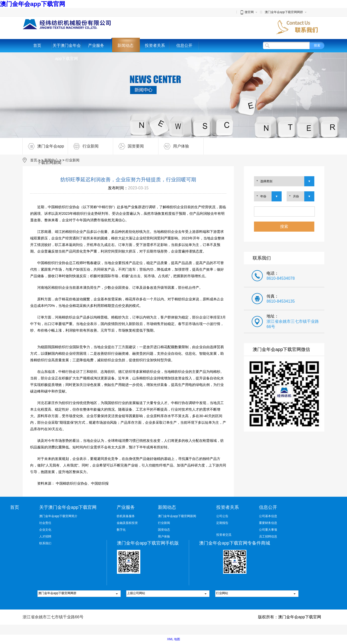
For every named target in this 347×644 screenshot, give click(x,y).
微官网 (247, 12)
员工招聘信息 (268, 536)
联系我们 (45, 543)
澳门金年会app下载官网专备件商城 (235, 543)
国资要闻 (128, 146)
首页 (37, 45)
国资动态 (164, 530)
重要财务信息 (268, 523)
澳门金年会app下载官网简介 (58, 516)
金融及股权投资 (127, 523)
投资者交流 (224, 535)
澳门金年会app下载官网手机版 (148, 543)
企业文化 (45, 530)
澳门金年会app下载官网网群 (284, 12)
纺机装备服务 (126, 516)
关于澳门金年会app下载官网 (67, 52)
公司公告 (222, 516)
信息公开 (184, 45)
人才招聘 (45, 536)
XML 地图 (173, 639)
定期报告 (222, 523)
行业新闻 (83, 146)
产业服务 (96, 45)
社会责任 (45, 523)
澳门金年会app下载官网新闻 (43, 146)
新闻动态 (125, 45)
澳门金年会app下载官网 (33, 4)
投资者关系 (155, 45)
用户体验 (174, 146)
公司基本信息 (268, 516)
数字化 (121, 530)
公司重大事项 (268, 530)
